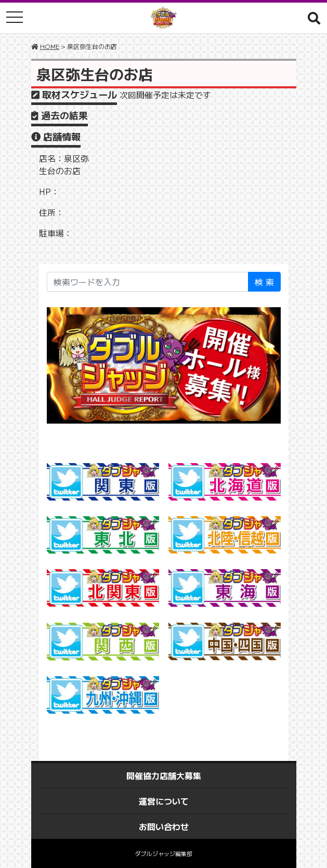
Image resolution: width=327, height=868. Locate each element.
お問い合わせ (164, 826)
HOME (50, 46)
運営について (164, 801)
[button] (314, 18)
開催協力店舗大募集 (164, 775)
